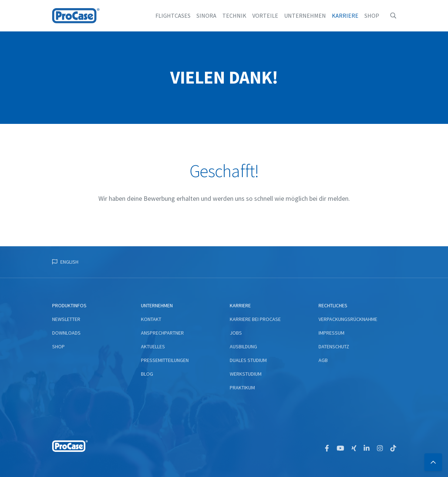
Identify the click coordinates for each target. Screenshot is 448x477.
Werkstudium (246, 374)
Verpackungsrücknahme (348, 319)
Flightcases (173, 16)
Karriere (345, 16)
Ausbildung (243, 346)
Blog (147, 374)
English (69, 262)
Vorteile (265, 16)
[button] (393, 16)
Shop (372, 16)
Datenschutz (334, 346)
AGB (323, 360)
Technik (234, 16)
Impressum (331, 333)
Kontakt (151, 319)
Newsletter (66, 319)
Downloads (66, 333)
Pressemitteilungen (165, 360)
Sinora (206, 16)
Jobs (236, 333)
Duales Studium (248, 360)
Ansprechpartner (162, 333)
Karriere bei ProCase (255, 319)
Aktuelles (153, 346)
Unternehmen (305, 16)
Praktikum (242, 388)
